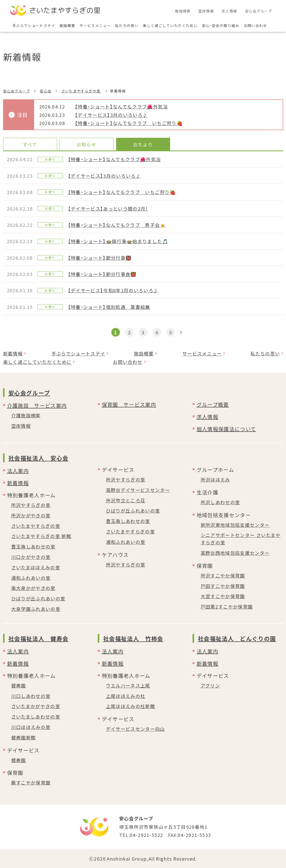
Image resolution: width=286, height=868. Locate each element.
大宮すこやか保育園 (223, 596)
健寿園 (19, 685)
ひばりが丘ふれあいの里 (38, 598)
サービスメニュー (202, 353)
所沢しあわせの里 (220, 502)
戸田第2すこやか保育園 (227, 607)
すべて (30, 144)
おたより (143, 144)
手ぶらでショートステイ (78, 353)
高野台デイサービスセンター (138, 490)
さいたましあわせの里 (36, 717)
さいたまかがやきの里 (36, 706)
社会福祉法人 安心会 (39, 458)
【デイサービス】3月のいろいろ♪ (111, 115)
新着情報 (13, 353)
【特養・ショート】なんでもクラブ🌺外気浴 (121, 106)
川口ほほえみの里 (31, 727)
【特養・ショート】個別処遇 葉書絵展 (109, 307)
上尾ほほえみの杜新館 (131, 706)
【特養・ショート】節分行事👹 (100, 258)
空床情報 (21, 426)
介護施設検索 (26, 415)
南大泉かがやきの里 (33, 588)
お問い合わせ (128, 362)
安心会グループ (17, 91)
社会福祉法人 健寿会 (39, 638)
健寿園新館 (24, 737)
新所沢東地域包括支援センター (235, 525)
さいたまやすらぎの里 (81, 91)
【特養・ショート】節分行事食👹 (102, 274)
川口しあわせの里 (31, 696)
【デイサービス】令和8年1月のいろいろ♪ (113, 290)
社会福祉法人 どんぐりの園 (237, 638)
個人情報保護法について (226, 429)
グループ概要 (213, 404)
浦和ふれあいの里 (31, 578)
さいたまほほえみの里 (36, 567)
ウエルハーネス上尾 (128, 685)
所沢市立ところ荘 (126, 500)
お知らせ (86, 144)
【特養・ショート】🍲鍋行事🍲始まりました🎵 (118, 241)
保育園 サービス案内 (129, 404)
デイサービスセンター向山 (135, 729)
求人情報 (207, 417)
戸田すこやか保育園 (223, 586)
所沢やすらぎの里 (31, 505)
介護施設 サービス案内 (37, 405)
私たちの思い (265, 353)
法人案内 (18, 471)
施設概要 (144, 353)
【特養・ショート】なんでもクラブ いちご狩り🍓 (129, 123)
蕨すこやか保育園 (31, 782)
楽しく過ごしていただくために (37, 362)
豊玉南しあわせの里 (33, 546)
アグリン (210, 685)
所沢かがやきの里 (31, 515)
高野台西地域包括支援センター (235, 553)
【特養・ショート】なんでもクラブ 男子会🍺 (117, 225)
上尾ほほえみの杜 (126, 696)
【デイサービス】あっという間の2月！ (108, 209)
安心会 (46, 91)
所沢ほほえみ (215, 479)
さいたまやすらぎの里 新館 (41, 536)
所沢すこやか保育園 (223, 575)
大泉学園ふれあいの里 (36, 609)
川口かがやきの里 (31, 557)
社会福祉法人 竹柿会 (133, 638)
